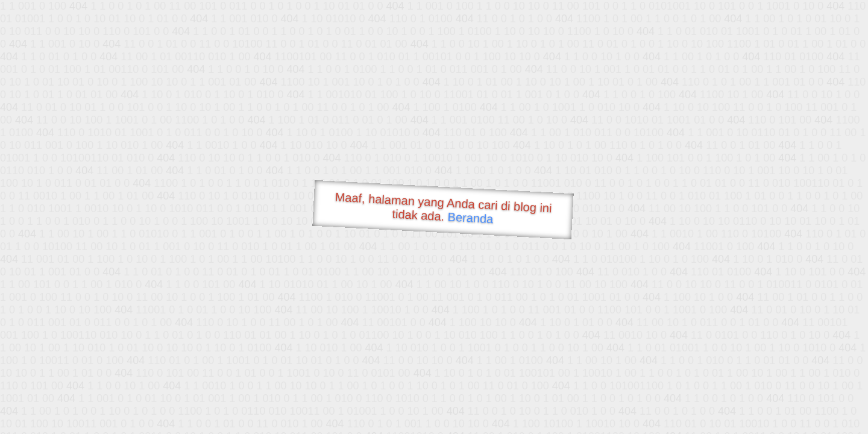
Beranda (470, 218)
